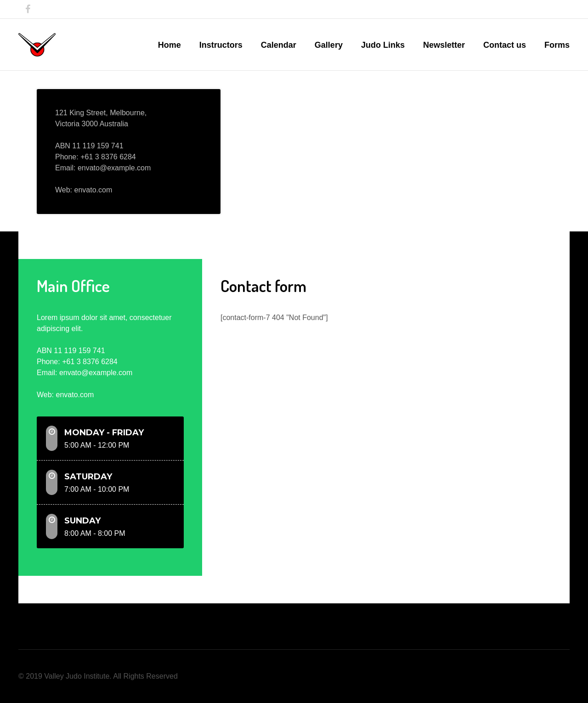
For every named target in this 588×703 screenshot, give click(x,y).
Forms (557, 45)
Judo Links (383, 45)
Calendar (279, 45)
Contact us (505, 45)
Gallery (329, 45)
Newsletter (444, 45)
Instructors (221, 45)
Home (170, 45)
